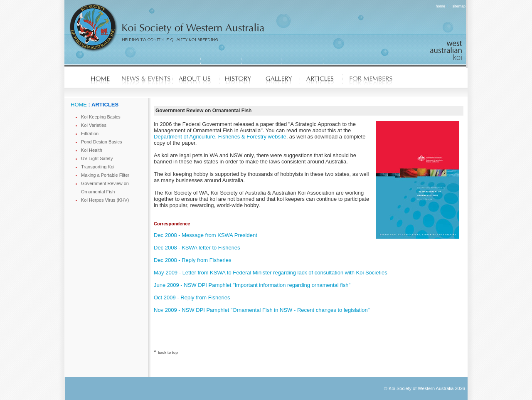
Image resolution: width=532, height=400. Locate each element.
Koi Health (92, 150)
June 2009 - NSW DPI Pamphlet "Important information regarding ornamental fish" (252, 285)
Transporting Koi (98, 167)
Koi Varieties (94, 125)
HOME (79, 105)
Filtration (90, 133)
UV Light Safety (97, 158)
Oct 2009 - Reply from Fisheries (192, 298)
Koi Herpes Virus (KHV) (105, 200)
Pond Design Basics (101, 142)
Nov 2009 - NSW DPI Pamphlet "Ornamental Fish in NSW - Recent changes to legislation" (262, 310)
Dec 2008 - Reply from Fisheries (192, 260)
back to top (168, 353)
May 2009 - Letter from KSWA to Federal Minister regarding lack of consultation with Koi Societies (271, 273)
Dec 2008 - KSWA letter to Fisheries (197, 248)
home (441, 6)
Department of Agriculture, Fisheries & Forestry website (220, 137)
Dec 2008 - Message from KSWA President (206, 235)
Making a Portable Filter (105, 175)
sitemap (459, 6)
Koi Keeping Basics (101, 117)
